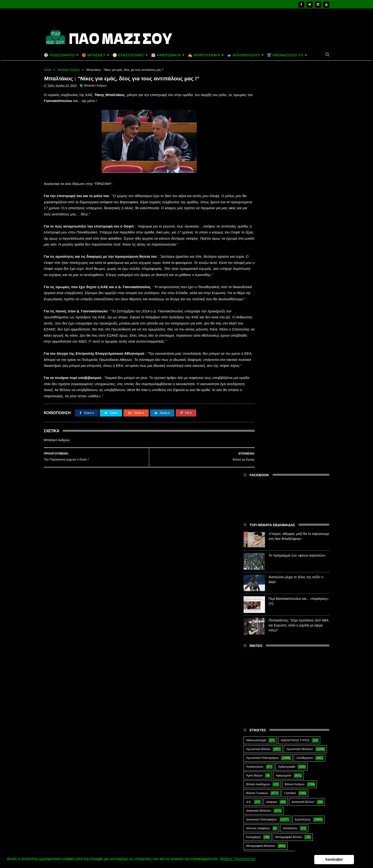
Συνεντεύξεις (254, 583)
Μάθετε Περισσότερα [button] (238, 859)
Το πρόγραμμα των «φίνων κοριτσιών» (297, 152)
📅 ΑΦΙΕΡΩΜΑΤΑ (166, 55)
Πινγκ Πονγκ (294, 486)
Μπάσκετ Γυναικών (258, 469)
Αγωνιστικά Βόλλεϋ (258, 346)
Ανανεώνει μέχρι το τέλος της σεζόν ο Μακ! (294, 835)
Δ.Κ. (249, 398)
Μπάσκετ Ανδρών (69, 70)
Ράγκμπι (278, 539)
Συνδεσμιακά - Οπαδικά (284, 574)
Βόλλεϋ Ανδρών (295, 381)
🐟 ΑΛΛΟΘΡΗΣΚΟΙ (243, 55)
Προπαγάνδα (309, 530)
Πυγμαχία (252, 539)
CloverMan (253, 610)
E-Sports (280, 610)
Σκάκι (281, 557)
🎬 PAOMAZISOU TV (285, 55)
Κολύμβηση (253, 434)
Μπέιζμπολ (294, 469)
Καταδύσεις (290, 425)
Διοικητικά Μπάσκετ (259, 407)
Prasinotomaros (293, 627)
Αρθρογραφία (287, 363)
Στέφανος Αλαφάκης (289, 566)
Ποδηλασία (253, 495)
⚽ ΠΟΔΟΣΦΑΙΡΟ (59, 55)
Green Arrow (308, 610)
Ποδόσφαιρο (283, 495)
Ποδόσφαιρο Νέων (300, 522)
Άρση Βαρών (254, 372)
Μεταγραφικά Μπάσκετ (261, 442)
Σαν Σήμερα (254, 557)
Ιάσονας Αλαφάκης (258, 425)
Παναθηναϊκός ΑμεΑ (259, 486)
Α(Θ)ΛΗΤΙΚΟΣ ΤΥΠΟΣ (295, 337)
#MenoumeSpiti (256, 337)
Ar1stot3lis (287, 601)
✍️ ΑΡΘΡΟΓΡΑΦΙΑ (204, 55)
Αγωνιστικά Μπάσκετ (300, 346)
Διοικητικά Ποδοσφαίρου (262, 416)
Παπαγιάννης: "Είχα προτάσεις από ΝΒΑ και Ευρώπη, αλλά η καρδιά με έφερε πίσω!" (298, 222)
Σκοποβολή (305, 557)
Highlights (253, 618)
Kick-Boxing (282, 618)
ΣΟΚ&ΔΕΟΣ (254, 566)
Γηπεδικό (290, 390)
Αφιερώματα (283, 372)
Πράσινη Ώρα (277, 530)
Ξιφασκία (252, 478)
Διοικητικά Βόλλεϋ (303, 398)
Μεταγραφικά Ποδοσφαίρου (264, 451)
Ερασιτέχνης (303, 416)
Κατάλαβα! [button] (346, 859)
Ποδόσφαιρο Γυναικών (260, 522)
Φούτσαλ (310, 583)
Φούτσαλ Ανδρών (257, 592)
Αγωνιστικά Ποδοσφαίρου (262, 354)
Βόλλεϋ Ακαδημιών (258, 381)
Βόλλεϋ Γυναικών (257, 390)
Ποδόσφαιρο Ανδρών (260, 513)
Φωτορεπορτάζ (292, 592)
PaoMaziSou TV (257, 627)
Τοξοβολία (283, 583)
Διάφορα (272, 398)
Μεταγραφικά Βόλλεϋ (289, 434)
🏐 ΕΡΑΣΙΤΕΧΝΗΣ (128, 55)
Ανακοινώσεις (255, 363)
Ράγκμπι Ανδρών (257, 548)
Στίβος (250, 574)
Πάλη (276, 478)
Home (48, 70)
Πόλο (250, 530)
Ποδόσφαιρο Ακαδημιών (262, 504)
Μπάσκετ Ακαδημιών (259, 460)
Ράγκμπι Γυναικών (294, 548)
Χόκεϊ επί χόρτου (257, 601)
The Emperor (255, 636)
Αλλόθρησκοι (305, 354)
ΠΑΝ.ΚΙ (298, 478)
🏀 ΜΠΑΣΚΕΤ (93, 55)
